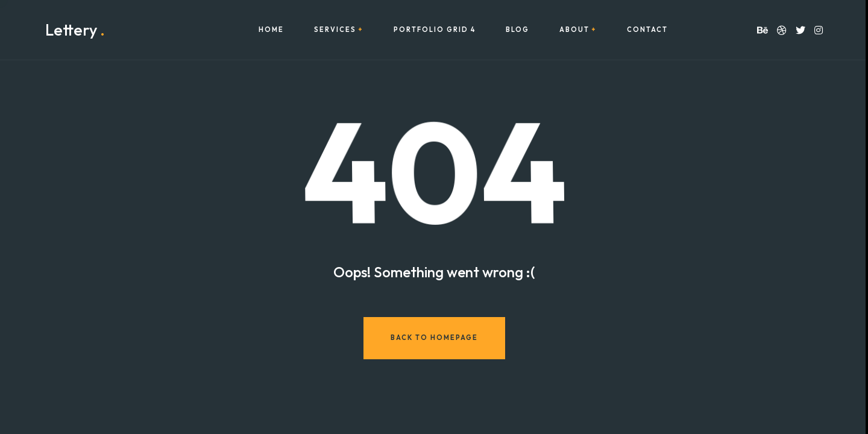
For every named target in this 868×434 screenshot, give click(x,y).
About (574, 30)
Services (335, 30)
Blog (517, 30)
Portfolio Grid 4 (435, 30)
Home (271, 30)
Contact (647, 30)
